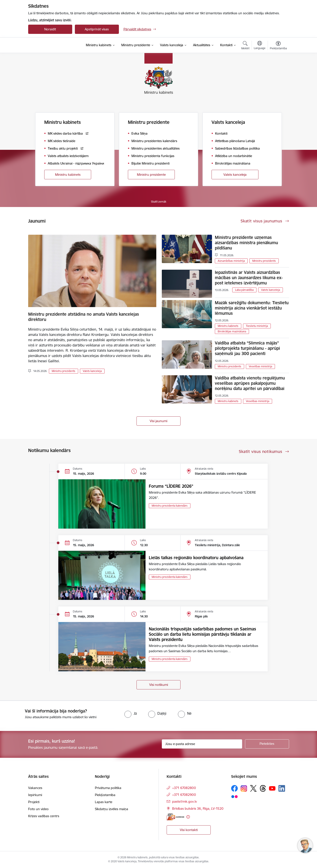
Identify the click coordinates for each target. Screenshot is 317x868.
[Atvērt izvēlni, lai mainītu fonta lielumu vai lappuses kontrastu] (278, 46)
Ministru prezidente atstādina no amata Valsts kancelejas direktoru (84, 317)
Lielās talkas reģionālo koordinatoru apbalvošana (196, 558)
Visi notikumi (159, 685)
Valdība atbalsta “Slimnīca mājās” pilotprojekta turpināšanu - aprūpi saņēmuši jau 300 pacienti (247, 348)
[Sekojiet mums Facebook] (234, 788)
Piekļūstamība (105, 795)
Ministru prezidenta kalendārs (170, 506)
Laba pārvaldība (244, 290)
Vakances (35, 788)
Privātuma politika (108, 788)
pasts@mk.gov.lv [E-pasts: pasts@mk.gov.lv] (184, 801)
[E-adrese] (175, 817)
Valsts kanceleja (235, 175)
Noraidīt (50, 29)
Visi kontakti (189, 830)
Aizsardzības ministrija (231, 261)
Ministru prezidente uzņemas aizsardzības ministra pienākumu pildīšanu (246, 243)
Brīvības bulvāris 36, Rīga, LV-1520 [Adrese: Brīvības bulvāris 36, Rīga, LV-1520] (198, 808)
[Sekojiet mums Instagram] (244, 788)
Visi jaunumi (158, 421)
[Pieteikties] (267, 744)
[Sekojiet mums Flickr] (234, 796)
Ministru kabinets (68, 175)
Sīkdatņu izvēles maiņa (112, 809)
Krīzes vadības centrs (44, 816)
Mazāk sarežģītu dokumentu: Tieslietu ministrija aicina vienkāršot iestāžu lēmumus (252, 308)
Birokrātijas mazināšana (232, 331)
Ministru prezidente (151, 175)
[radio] (131, 713)
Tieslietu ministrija (257, 326)
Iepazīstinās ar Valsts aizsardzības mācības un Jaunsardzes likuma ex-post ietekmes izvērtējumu (249, 278)
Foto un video (38, 809)
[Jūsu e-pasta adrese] (202, 744)
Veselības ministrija (260, 366)
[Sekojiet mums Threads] (263, 788)
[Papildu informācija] (188, 817)
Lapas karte (104, 802)
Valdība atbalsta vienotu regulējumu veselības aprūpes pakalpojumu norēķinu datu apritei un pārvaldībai (250, 383)
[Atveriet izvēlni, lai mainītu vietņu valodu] (260, 46)
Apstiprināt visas (97, 29)
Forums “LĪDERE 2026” (171, 486)
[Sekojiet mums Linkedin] (282, 788)
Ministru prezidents (64, 371)
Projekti (34, 802)
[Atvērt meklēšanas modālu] (245, 46)
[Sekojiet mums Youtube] (272, 788)
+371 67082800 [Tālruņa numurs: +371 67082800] (184, 788)
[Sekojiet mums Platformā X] (253, 788)
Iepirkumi (35, 795)
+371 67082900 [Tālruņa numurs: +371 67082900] (184, 795)
